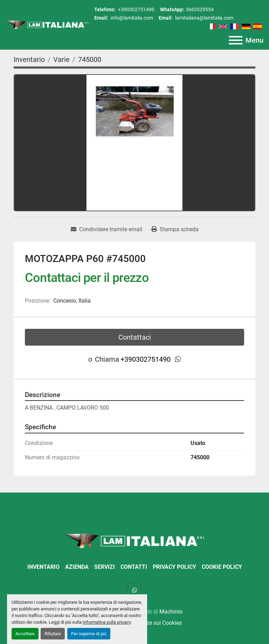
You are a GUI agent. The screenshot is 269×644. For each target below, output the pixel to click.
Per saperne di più (89, 634)
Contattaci (135, 337)
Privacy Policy (174, 567)
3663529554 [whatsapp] (200, 9)
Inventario (43, 567)
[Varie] (61, 59)
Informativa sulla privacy (107, 622)
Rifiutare (53, 634)
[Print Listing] (175, 229)
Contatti (134, 567)
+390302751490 (136, 9)
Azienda (77, 567)
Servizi (105, 567)
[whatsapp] (178, 359)
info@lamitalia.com (131, 18)
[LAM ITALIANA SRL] (134, 540)
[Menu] (236, 40)
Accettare (25, 634)
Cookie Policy (222, 567)
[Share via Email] (106, 229)
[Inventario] (29, 59)
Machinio (171, 612)
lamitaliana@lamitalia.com (204, 18)
